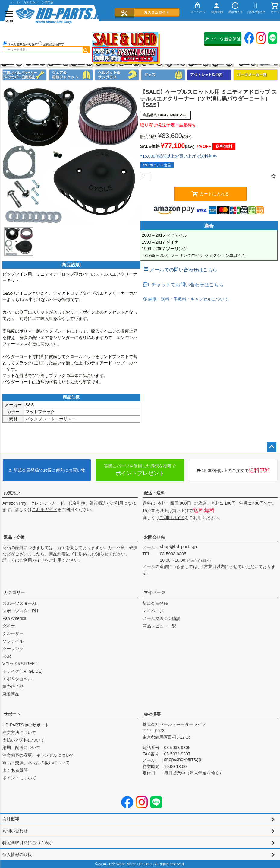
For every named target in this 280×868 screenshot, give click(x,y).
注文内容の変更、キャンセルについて (38, 755)
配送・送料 (154, 493)
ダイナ (9, 626)
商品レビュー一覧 (159, 626)
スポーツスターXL (20, 603)
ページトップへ (272, 447)
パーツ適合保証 (223, 39)
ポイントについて (19, 778)
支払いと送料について (24, 740)
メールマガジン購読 (162, 618)
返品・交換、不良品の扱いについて (36, 763)
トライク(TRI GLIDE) (23, 671)
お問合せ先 (154, 537)
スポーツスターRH (20, 611)
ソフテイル (13, 641)
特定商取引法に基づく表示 (28, 843)
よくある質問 (15, 770)
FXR (7, 656)
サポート (12, 714)
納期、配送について (21, 748)
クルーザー (13, 633)
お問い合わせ (15, 831)
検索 (86, 50)
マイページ (154, 592)
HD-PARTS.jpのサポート (26, 725)
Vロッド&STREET (20, 664)
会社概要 (152, 714)
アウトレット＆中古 (209, 75)
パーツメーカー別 (256, 75)
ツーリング (13, 649)
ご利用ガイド (45, 509)
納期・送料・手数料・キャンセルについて (188, 299)
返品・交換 (14, 537)
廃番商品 (11, 694)
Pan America (14, 618)
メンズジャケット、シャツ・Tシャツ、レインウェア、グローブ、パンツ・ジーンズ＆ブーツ (71, 75)
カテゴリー (14, 592)
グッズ (163, 75)
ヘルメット (117, 75)
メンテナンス (24, 75)
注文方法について (19, 732)
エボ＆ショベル (17, 679)
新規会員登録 (155, 603)
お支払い (12, 493)
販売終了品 (13, 686)
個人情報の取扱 (17, 854)
